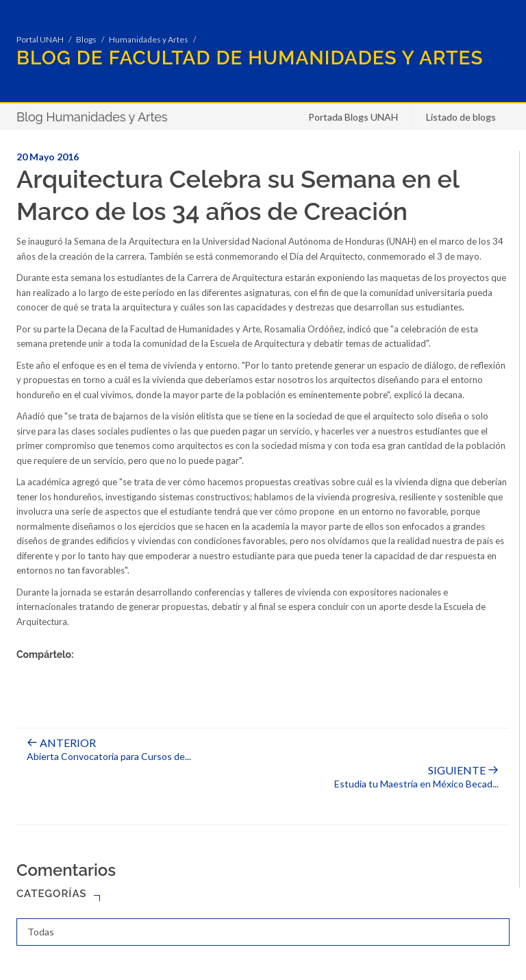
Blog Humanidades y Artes (92, 117)
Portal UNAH (40, 39)
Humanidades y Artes (149, 39)
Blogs (86, 39)
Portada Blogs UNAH (353, 117)
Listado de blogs (461, 117)
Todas (41, 932)
